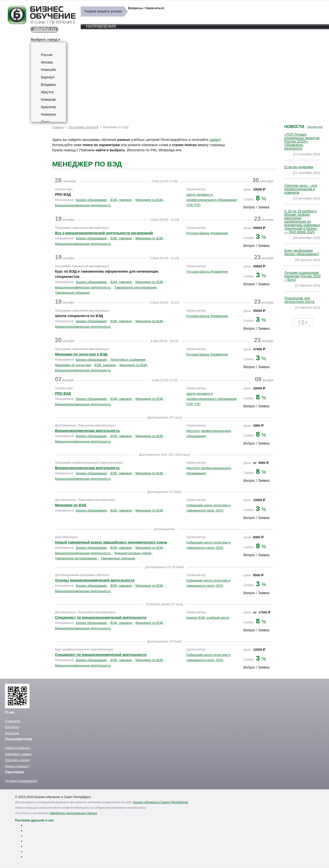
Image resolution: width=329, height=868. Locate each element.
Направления (101, 26)
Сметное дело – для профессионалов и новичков (301, 189)
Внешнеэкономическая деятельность (83, 205)
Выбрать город (44, 39)
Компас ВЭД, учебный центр (208, 618)
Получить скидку (17, 760)
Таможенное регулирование (135, 287)
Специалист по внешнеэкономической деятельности (101, 617)
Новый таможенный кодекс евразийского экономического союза (111, 542)
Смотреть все (315, 127)
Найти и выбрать (18, 748)
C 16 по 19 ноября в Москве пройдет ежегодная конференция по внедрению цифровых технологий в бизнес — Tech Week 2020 (302, 222)
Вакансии (12, 733)
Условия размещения (21, 781)
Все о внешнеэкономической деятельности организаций (104, 233)
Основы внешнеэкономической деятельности (95, 580)
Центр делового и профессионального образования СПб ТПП (212, 200)
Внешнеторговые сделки (133, 553)
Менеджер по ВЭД (149, 200)
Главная (58, 127)
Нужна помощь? (17, 766)
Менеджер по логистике (73, 365)
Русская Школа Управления (207, 233)
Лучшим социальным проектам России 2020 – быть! (302, 276)
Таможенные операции (72, 293)
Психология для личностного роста (299, 300)
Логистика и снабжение (128, 360)
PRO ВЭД (63, 393)
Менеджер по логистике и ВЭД (81, 354)
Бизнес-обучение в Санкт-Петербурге (161, 802)
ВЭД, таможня (121, 200)
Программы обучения (83, 127)
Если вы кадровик (299, 167)
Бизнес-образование (91, 200)
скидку (215, 140)
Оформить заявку (18, 754)
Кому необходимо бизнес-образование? (302, 252)
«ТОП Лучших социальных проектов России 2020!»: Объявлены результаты (302, 141)
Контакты (12, 727)
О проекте (13, 721)
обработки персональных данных (73, 813)
